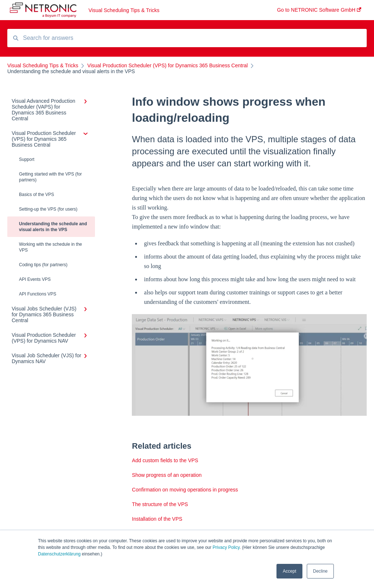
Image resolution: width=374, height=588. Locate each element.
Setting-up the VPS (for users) (48, 209)
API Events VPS (35, 279)
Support (27, 159)
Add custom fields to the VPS (165, 460)
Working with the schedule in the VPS (51, 247)
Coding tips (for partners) (43, 265)
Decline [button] (320, 571)
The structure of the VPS (160, 504)
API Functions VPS (38, 294)
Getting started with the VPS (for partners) (50, 177)
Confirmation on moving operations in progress (185, 490)
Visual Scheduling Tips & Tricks (124, 10)
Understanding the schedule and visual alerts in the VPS (53, 227)
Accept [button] (289, 571)
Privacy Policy (226, 547)
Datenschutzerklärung (59, 554)
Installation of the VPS (157, 519)
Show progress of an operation (167, 475)
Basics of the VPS (37, 195)
